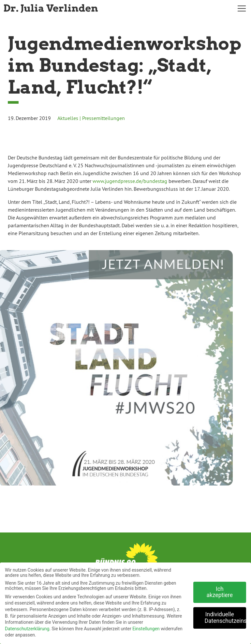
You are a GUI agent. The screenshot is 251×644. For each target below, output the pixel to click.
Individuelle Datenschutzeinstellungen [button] (226, 616)
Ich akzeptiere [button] (220, 590)
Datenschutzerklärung (27, 627)
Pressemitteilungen (103, 118)
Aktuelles (68, 118)
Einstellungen (146, 627)
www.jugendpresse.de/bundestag (130, 181)
